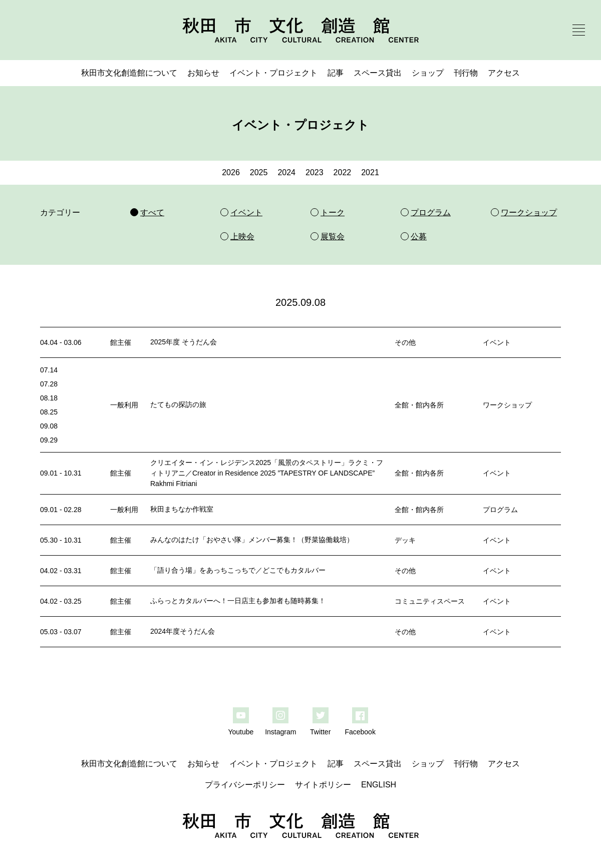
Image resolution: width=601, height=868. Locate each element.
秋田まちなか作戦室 (182, 509)
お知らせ (203, 73)
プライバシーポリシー (245, 785)
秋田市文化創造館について (129, 73)
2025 (259, 172)
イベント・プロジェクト (273, 73)
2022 (343, 172)
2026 (231, 172)
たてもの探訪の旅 (178, 404)
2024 (286, 172)
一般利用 (124, 405)
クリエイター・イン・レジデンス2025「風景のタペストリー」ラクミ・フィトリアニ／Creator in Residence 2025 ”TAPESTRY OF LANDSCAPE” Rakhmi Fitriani (267, 473)
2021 (370, 172)
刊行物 (466, 73)
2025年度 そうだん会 (184, 342)
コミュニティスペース (430, 601)
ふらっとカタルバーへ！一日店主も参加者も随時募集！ (238, 601)
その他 (405, 342)
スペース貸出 (378, 73)
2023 (315, 172)
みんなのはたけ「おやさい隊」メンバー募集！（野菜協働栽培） (252, 540)
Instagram (280, 732)
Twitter (320, 732)
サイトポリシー (323, 785)
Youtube (241, 732)
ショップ (428, 73)
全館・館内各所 (419, 405)
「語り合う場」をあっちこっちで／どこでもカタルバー (238, 570)
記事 (336, 73)
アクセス (504, 73)
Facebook (360, 732)
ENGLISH (379, 785)
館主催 (121, 342)
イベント (497, 342)
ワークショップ (507, 405)
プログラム (500, 510)
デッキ (405, 540)
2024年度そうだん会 (183, 631)
